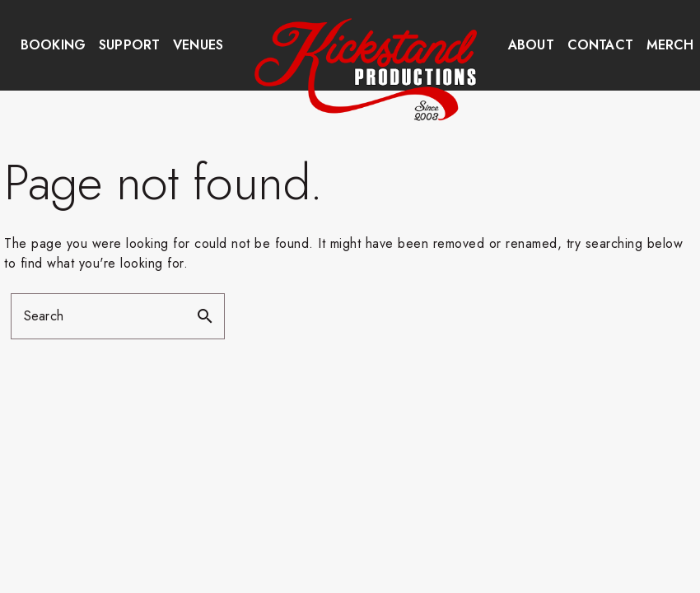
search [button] (205, 316)
